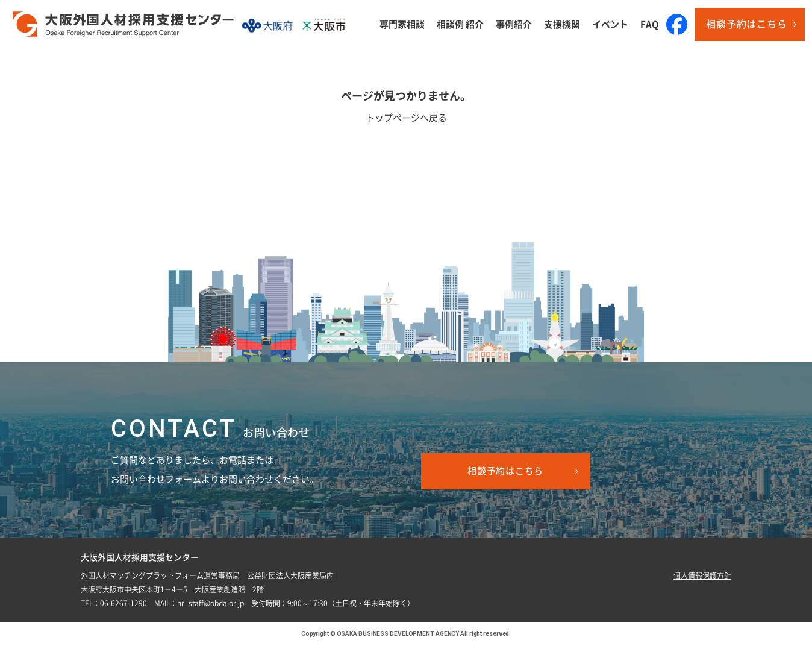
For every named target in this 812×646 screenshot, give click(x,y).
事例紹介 (514, 24)
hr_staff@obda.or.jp (211, 603)
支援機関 (562, 24)
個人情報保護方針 (702, 575)
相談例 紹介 (460, 24)
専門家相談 (402, 24)
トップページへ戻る (406, 118)
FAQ (650, 24)
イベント (610, 24)
